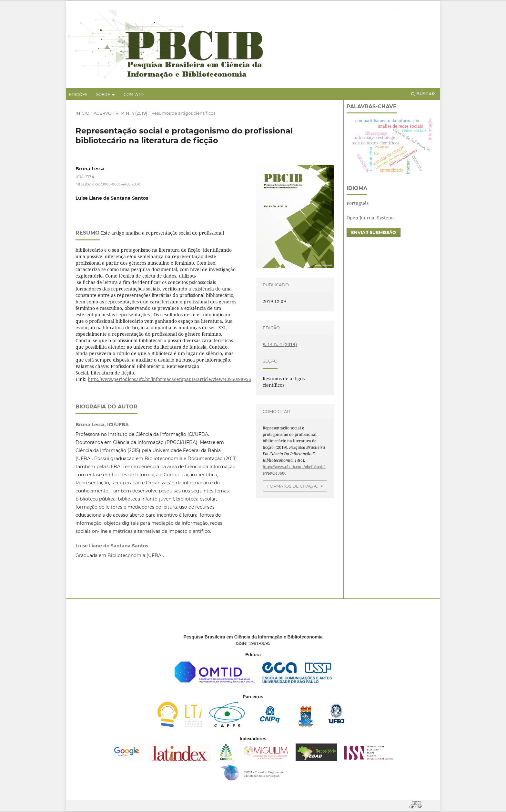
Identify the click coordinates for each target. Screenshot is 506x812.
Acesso (427, 10)
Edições (78, 95)
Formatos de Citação (293, 486)
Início (82, 113)
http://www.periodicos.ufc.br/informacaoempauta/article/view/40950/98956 (169, 379)
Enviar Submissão (374, 232)
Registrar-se (400, 10)
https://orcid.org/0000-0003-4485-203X (108, 184)
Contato (134, 95)
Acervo (103, 113)
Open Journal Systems (370, 218)
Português (358, 203)
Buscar (423, 94)
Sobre (104, 95)
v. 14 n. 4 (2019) (131, 113)
